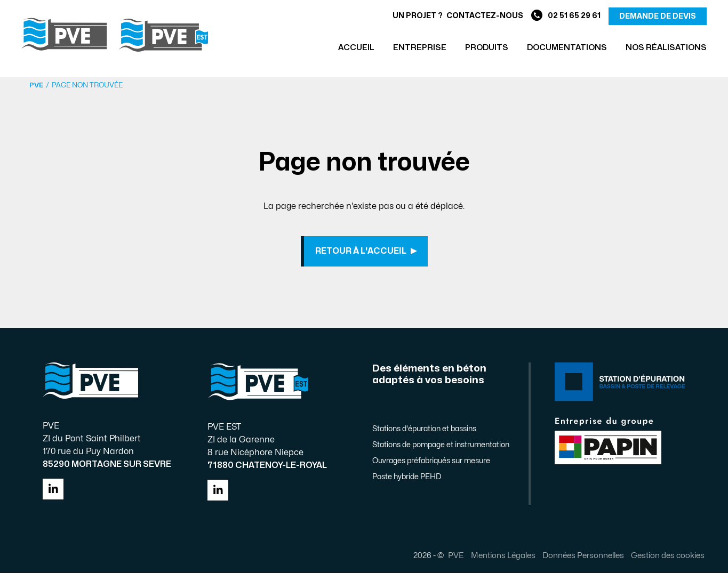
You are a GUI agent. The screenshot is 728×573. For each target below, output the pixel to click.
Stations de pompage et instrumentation (441, 446)
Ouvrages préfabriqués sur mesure (431, 462)
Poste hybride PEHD (407, 478)
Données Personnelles (583, 556)
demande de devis (658, 16)
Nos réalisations (666, 48)
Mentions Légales (503, 556)
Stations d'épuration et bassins (424, 430)
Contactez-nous (485, 16)
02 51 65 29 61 (566, 16)
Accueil (356, 48)
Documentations (567, 48)
